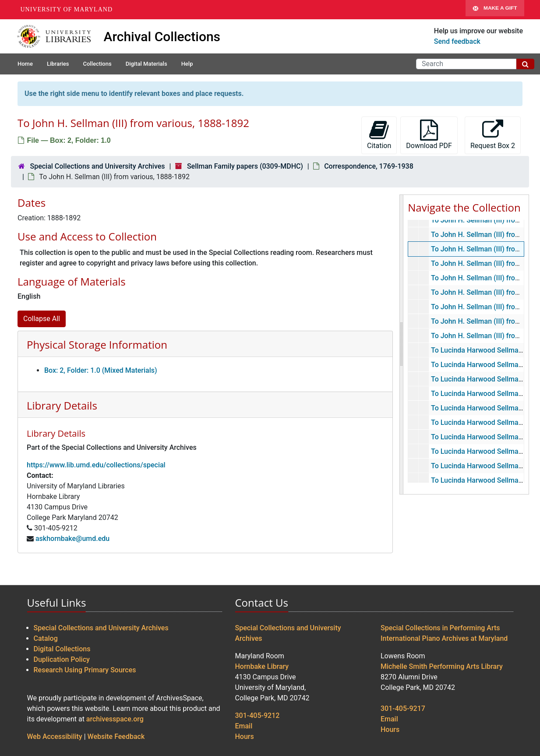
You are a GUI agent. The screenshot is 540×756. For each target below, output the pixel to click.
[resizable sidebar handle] (402, 344)
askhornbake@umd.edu (72, 539)
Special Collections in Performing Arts (440, 628)
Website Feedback (116, 737)
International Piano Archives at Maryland (444, 638)
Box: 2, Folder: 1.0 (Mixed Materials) (101, 370)
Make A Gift (495, 10)
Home (25, 64)
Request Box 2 (493, 135)
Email (244, 726)
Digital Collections (62, 649)
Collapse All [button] (42, 319)
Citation (379, 135)
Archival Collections (162, 37)
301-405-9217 (403, 708)
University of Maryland (67, 9)
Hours (245, 737)
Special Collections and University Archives (97, 166)
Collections (97, 64)
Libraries (58, 64)
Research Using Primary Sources (85, 670)
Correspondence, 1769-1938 (369, 166)
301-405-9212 (258, 715)
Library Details (62, 405)
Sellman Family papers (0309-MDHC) (245, 166)
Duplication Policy (62, 659)
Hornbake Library (262, 666)
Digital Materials (146, 64)
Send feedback (457, 41)
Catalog (46, 638)
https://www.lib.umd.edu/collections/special (96, 465)
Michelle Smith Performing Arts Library (442, 666)
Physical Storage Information (97, 344)
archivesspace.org (115, 719)
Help (187, 64)
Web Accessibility (55, 737)
